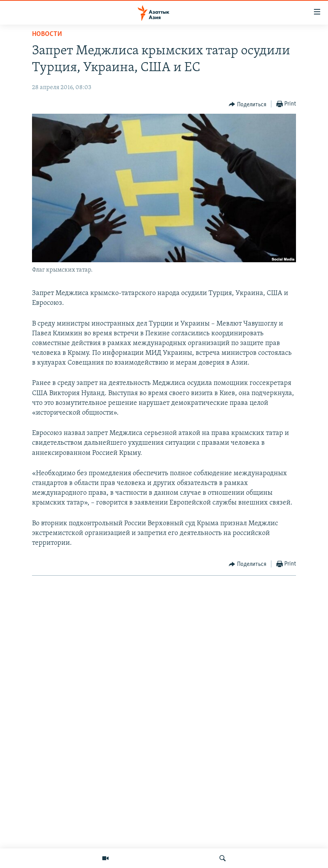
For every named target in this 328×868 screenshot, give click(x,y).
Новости (47, 34)
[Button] (248, 104)
